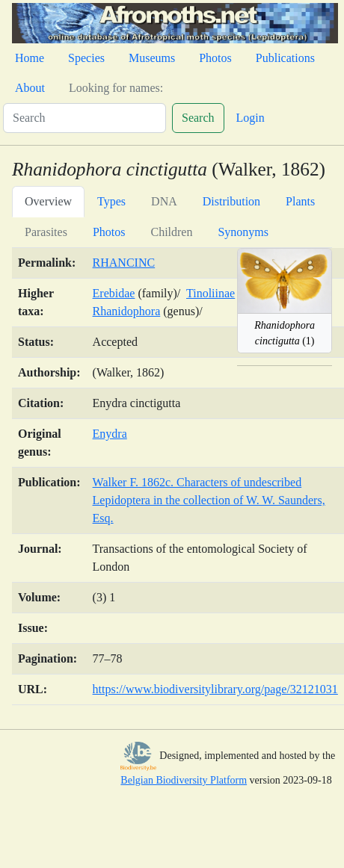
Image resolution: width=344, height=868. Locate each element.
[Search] (85, 118)
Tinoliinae (211, 293)
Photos (215, 58)
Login (251, 118)
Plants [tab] (300, 201)
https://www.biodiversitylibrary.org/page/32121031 (215, 689)
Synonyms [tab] (243, 232)
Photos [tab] (109, 232)
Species (86, 58)
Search (198, 118)
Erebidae (114, 293)
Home (30, 58)
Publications (285, 58)
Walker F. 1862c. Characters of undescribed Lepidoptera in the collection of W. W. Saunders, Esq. (209, 500)
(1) (285, 333)
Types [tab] (111, 201)
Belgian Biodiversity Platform (184, 780)
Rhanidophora (127, 311)
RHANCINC (124, 263)
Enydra (110, 434)
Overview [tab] (48, 201)
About (30, 88)
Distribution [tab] (231, 201)
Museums (152, 58)
